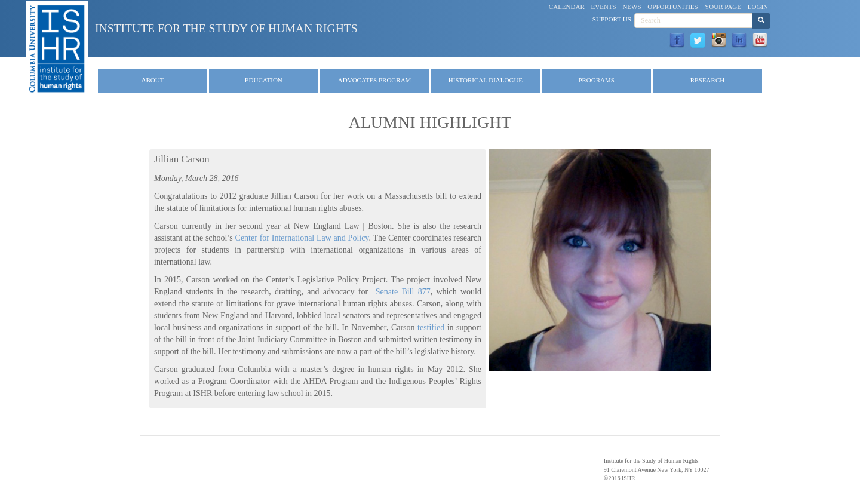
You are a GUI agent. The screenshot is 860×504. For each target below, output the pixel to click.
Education (264, 80)
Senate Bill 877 (403, 292)
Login (758, 7)
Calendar (567, 7)
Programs (596, 80)
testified (431, 328)
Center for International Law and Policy (302, 238)
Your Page (723, 7)
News (632, 7)
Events (604, 7)
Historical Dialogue (486, 80)
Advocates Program (375, 80)
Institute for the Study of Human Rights (226, 28)
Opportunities (672, 7)
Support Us (612, 19)
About (153, 80)
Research (707, 80)
